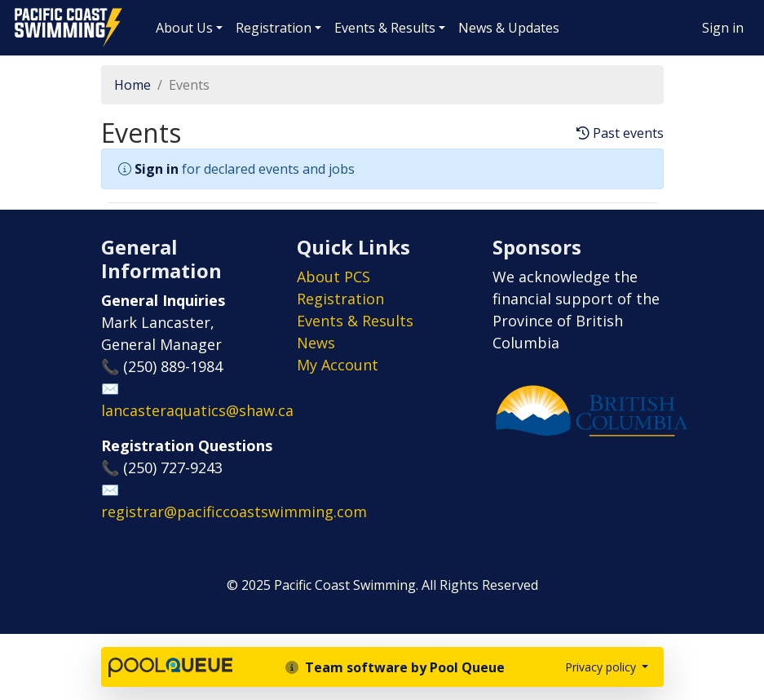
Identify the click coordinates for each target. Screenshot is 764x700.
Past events (620, 133)
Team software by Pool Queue (395, 667)
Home (132, 85)
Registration (274, 28)
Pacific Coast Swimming (20, 12)
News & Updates (509, 28)
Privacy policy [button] (602, 667)
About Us (184, 28)
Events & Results (385, 28)
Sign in (723, 28)
